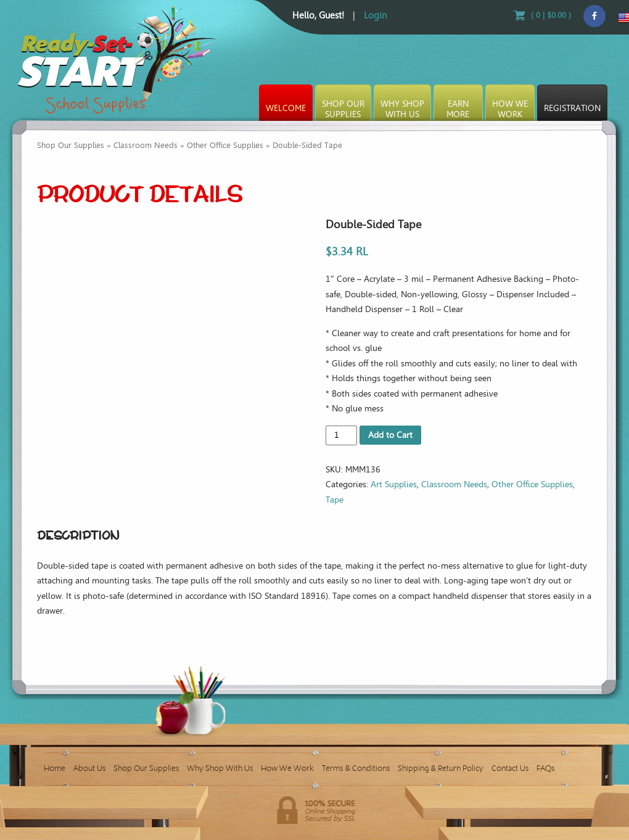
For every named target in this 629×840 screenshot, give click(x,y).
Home (55, 768)
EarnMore (458, 109)
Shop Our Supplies (71, 145)
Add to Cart (390, 435)
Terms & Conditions (356, 768)
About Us (89, 768)
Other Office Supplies (225, 145)
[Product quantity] (341, 435)
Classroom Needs (146, 145)
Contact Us (510, 768)
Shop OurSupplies (343, 109)
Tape (335, 500)
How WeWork (510, 109)
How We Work (287, 768)
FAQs (545, 768)
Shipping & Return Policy (441, 768)
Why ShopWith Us (402, 109)
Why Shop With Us (220, 768)
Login (375, 15)
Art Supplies (394, 484)
